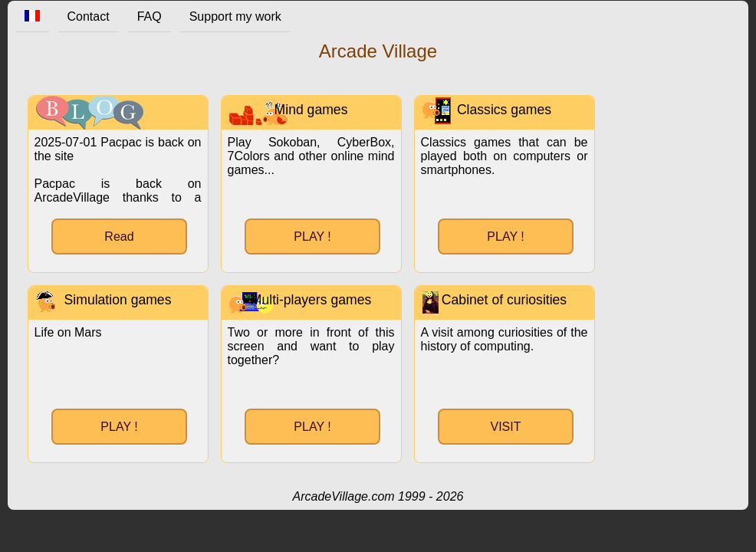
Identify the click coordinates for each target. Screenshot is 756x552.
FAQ (150, 16)
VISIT (505, 427)
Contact (89, 16)
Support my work (235, 16)
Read (119, 237)
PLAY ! (312, 237)
